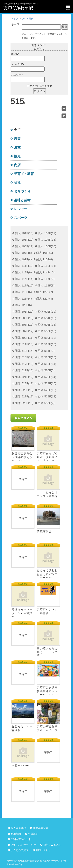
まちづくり (22, 191)
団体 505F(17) (24, 325)
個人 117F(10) (24, 285)
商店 (17, 165)
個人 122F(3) (44, 298)
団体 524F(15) (47, 383)
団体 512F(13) (47, 344)
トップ (15, 19)
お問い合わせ (43, 850)
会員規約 (33, 834)
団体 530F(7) (46, 403)
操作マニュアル (52, 845)
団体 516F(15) (47, 357)
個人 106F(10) (47, 246)
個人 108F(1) (44, 253)
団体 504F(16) (47, 318)
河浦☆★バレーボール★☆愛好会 (22, 613)
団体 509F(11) (24, 338)
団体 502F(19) (47, 312)
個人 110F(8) (44, 259)
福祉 (17, 183)
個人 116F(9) (46, 279)
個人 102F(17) (47, 233)
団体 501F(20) (24, 312)
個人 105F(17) (24, 246)
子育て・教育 (24, 174)
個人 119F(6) (23, 292)
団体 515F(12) (24, 357)
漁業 (17, 147)
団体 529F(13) (24, 403)
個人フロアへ (23, 418)
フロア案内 (28, 19)
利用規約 (16, 834)
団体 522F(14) (47, 377)
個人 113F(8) (23, 272)
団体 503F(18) (24, 318)
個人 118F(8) (46, 285)
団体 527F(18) (24, 396)
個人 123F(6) (23, 305)
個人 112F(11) (47, 266)
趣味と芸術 (22, 200)
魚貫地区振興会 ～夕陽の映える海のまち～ (22, 457)
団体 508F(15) (47, 331)
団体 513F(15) (24, 351)
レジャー (21, 209)
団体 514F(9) (46, 351)
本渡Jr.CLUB (20, 766)
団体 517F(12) (24, 364)
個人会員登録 (18, 828)
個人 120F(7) (44, 292)
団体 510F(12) (47, 338)
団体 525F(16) (24, 390)
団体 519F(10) (24, 370)
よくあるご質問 (20, 850)
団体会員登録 (41, 828)
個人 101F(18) (24, 233)
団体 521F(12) (24, 377)
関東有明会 (44, 532)
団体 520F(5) (46, 370)
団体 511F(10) (24, 344)
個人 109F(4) (23, 259)
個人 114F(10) (45, 272)
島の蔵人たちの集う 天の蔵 (47, 652)
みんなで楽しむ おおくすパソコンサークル (49, 574)
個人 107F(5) (23, 253)
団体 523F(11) (24, 383)
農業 (17, 139)
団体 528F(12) (47, 396)
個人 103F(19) (24, 240)
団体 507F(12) (24, 331)
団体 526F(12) (47, 390)
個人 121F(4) (23, 298)
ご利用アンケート (21, 839)
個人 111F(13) (24, 266)
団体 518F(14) (47, 364)
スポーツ (21, 218)
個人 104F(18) (47, 240)
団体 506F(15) (47, 325)
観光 (17, 156)
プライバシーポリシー (23, 845)
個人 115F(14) (24, 279)
